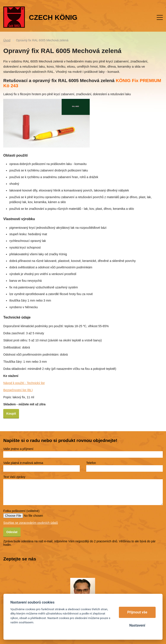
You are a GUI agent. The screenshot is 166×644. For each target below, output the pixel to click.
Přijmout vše (137, 612)
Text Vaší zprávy (14, 477)
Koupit (11, 414)
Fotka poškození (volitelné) (21, 511)
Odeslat (12, 532)
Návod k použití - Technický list (24, 383)
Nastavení (137, 625)
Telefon (91, 463)
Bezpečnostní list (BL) (18, 390)
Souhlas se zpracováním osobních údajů (30, 523)
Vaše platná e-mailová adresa (23, 463)
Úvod (7, 40)
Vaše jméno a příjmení (18, 449)
